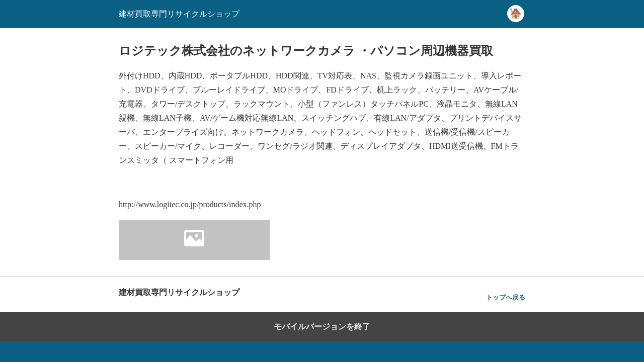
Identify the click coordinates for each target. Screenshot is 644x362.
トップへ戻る (506, 297)
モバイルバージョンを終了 (322, 327)
